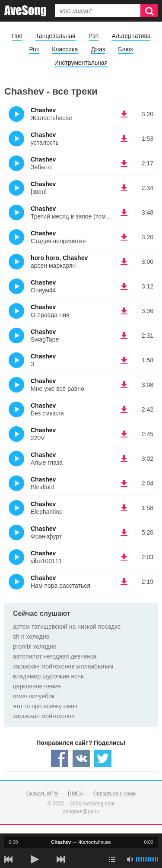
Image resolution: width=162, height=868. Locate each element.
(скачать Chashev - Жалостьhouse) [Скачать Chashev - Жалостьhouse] (124, 114)
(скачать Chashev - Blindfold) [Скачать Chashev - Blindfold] (124, 483)
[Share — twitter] (103, 758)
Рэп (94, 36)
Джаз (98, 49)
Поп (17, 36)
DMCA (75, 794)
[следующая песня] (60, 859)
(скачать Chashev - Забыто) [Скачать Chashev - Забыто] (124, 163)
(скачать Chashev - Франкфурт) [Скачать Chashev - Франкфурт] (124, 532)
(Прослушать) (16, 114)
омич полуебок (34, 696)
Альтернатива (131, 36)
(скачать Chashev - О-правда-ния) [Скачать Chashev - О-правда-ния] (124, 311)
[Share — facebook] (60, 758)
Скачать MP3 (42, 794)
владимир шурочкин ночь (48, 676)
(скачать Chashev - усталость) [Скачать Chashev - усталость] (124, 139)
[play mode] (112, 859)
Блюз (125, 49)
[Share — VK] (81, 758)
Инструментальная (81, 63)
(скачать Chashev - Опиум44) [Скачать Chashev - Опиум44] (124, 286)
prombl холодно (35, 646)
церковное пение (37, 686)
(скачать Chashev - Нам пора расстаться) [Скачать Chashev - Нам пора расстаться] (124, 582)
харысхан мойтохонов (44, 716)
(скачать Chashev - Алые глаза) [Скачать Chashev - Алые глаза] (124, 459)
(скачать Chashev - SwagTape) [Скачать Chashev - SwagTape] (124, 336)
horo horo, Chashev (59, 258)
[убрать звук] (130, 859)
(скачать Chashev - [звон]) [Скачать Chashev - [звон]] (124, 188)
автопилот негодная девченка (55, 656)
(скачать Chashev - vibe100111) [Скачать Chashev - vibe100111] (124, 557)
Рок (34, 49)
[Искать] (149, 11)
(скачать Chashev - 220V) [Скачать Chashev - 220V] (124, 434)
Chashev (43, 110)
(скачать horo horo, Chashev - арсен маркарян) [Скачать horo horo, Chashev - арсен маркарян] (124, 262)
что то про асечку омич (45, 706)
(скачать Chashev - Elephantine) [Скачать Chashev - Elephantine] (124, 508)
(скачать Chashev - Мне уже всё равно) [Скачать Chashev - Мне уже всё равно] (124, 385)
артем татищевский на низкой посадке (67, 627)
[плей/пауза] (35, 859)
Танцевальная (56, 36)
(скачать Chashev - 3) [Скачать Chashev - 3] (124, 360)
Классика (65, 49)
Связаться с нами (114, 794)
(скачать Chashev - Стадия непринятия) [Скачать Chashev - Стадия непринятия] (124, 237)
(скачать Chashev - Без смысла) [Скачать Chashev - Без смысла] (124, 409)
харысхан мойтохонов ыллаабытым (63, 666)
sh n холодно (31, 637)
